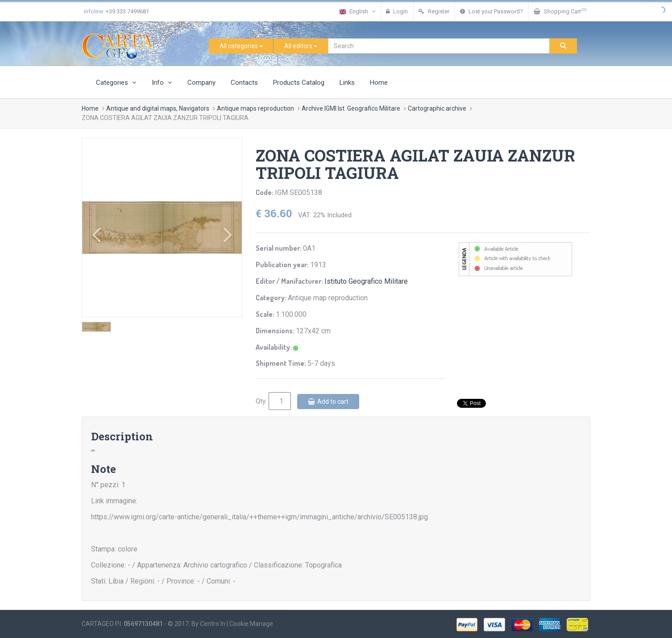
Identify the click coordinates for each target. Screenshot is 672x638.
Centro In (213, 624)
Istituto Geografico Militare (366, 281)
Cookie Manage (251, 624)
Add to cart (328, 402)
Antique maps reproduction (255, 108)
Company (201, 83)
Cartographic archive (437, 108)
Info (162, 83)
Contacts (244, 83)
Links (347, 83)
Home (379, 83)
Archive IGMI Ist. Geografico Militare (351, 108)
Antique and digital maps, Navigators (158, 108)
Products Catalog (299, 83)
